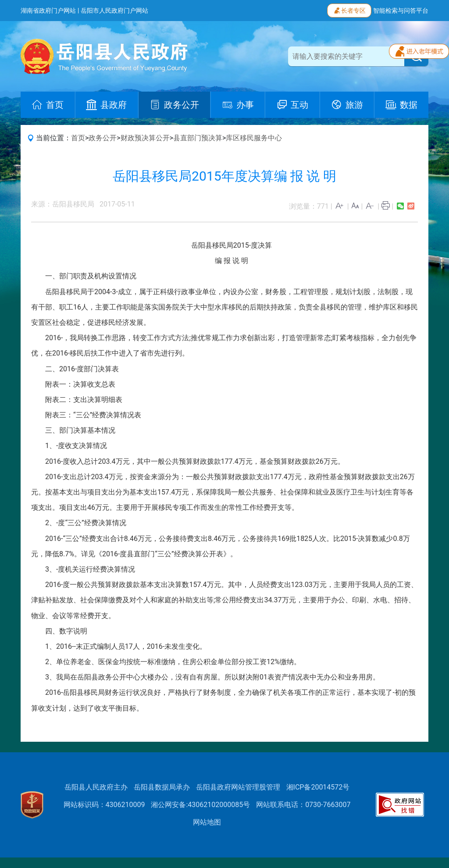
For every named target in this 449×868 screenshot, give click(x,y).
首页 (78, 138)
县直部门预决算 (198, 138)
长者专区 (349, 10)
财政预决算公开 (145, 138)
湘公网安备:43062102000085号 (200, 805)
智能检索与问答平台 (401, 11)
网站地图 (207, 822)
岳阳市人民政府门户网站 (114, 11)
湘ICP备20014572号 (318, 787)
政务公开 (103, 138)
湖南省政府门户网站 (48, 11)
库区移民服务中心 (254, 138)
